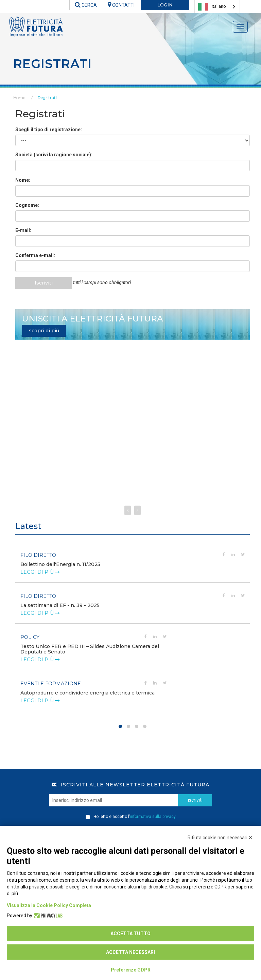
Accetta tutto (130, 934)
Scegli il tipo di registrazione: (49, 130)
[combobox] (217, 7)
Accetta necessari (130, 952)
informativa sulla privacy (153, 817)
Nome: (23, 180)
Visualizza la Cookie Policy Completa (49, 905)
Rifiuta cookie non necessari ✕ (220, 838)
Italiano (212, 7)
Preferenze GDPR (131, 970)
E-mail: (23, 230)
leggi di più (40, 572)
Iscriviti (45, 283)
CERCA (86, 5)
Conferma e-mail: (35, 255)
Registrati (47, 97)
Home (19, 97)
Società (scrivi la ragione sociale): (54, 155)
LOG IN (165, 5)
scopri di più (44, 331)
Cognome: (27, 205)
